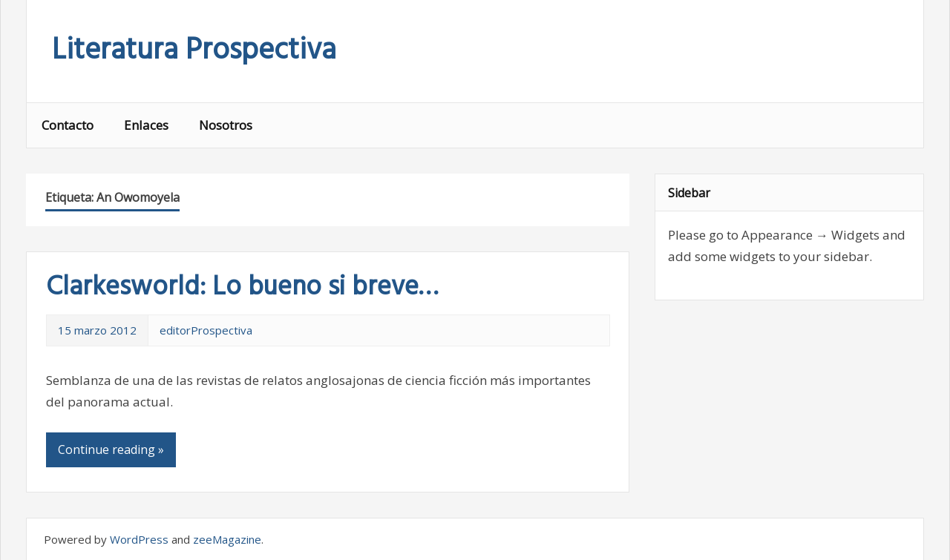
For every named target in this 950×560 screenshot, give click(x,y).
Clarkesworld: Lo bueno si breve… (242, 288)
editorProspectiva (206, 330)
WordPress (139, 539)
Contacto (68, 125)
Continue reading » (111, 449)
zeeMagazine (227, 539)
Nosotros (226, 125)
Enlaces (146, 125)
